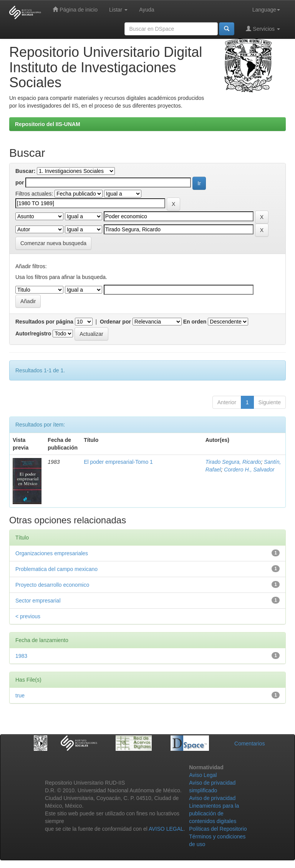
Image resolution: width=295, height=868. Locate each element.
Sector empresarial (38, 601)
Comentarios (249, 744)
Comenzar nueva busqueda (53, 243)
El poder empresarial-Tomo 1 (118, 462)
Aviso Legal (203, 775)
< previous (28, 616)
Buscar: (25, 171)
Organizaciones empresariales (52, 553)
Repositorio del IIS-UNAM (48, 124)
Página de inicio (75, 9)
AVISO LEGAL (166, 829)
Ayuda (147, 10)
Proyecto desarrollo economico (52, 585)
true (20, 695)
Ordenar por (115, 322)
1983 (21, 656)
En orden (195, 322)
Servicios (263, 29)
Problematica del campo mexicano (56, 569)
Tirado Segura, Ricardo (233, 462)
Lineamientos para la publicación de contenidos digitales (214, 813)
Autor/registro (33, 334)
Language (266, 10)
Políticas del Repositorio (218, 829)
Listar (118, 10)
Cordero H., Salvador (249, 470)
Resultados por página (44, 322)
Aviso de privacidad (212, 798)
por (20, 183)
